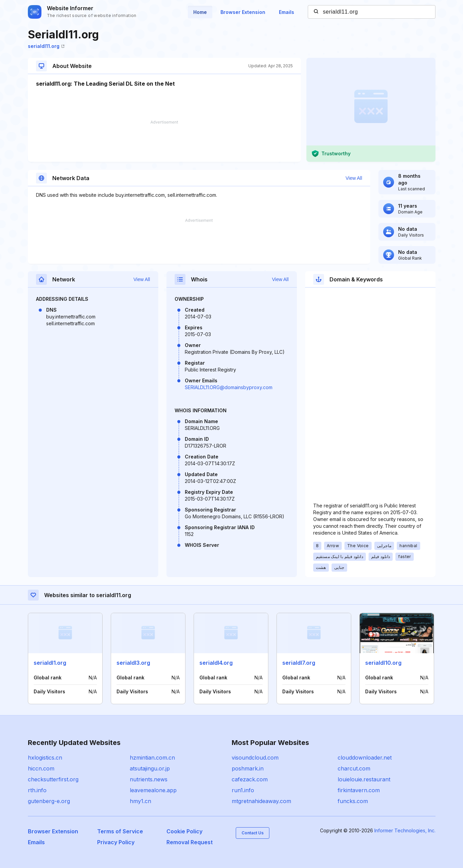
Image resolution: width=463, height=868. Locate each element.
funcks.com (353, 801)
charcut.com (354, 768)
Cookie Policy (184, 831)
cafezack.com (250, 779)
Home (200, 12)
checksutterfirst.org (53, 779)
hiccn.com (41, 768)
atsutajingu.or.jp (150, 768)
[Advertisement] (164, 141)
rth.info (37, 790)
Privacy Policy (116, 842)
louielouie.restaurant (364, 779)
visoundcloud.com (255, 758)
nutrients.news (149, 779)
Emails (287, 12)
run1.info (243, 790)
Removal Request (190, 842)
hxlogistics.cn (45, 758)
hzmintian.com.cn (152, 758)
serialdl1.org (50, 663)
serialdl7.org (299, 663)
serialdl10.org (383, 663)
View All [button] (354, 178)
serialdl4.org (216, 663)
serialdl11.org (46, 46)
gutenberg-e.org (49, 801)
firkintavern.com (359, 790)
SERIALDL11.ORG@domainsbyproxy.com (229, 387)
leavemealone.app (153, 790)
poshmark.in (248, 768)
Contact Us (253, 833)
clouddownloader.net (365, 758)
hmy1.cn (140, 801)
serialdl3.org (133, 663)
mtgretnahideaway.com (261, 801)
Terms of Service (120, 831)
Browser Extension (243, 12)
